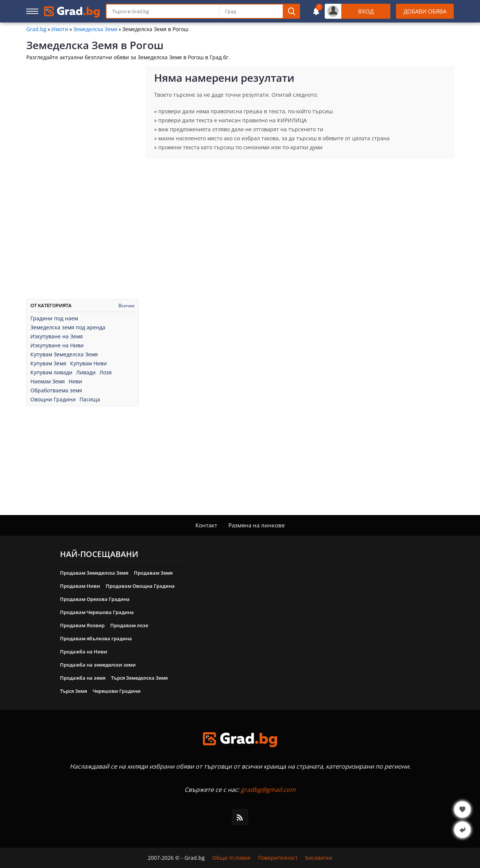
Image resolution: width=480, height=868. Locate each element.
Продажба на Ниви (84, 652)
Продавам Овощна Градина (140, 586)
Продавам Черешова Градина (97, 612)
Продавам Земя (153, 573)
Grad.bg (36, 29)
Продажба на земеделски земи (98, 665)
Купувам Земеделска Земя (64, 354)
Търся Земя (73, 691)
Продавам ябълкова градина (96, 638)
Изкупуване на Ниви (57, 345)
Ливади (86, 372)
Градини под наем (54, 318)
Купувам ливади (51, 372)
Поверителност (278, 858)
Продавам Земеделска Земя (94, 573)
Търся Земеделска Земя (139, 678)
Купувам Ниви (88, 363)
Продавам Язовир (82, 625)
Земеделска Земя (95, 29)
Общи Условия (231, 858)
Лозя (106, 372)
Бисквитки (319, 858)
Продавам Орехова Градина (95, 599)
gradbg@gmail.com (268, 790)
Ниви (75, 381)
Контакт (206, 525)
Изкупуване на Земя (57, 336)
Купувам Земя (48, 363)
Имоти (60, 29)
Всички (127, 306)
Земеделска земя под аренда (68, 327)
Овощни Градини (53, 399)
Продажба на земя (83, 678)
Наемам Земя (48, 381)
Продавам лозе (129, 625)
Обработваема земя (56, 390)
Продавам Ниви (80, 586)
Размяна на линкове (256, 525)
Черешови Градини (117, 691)
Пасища (90, 399)
